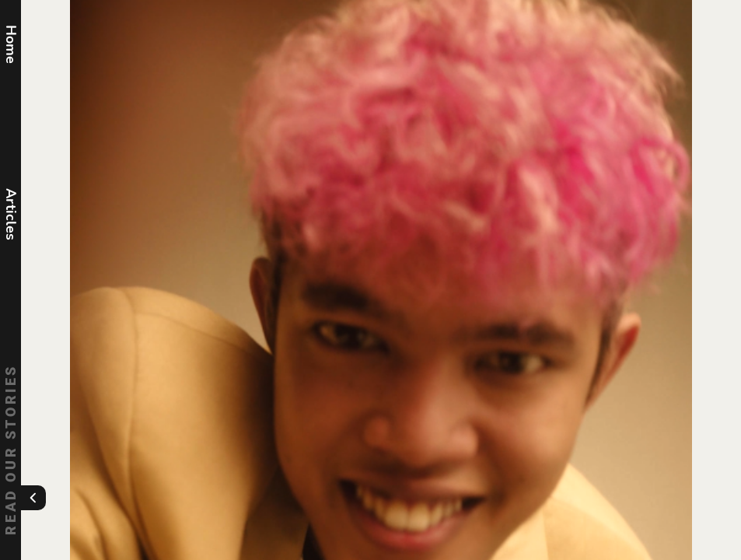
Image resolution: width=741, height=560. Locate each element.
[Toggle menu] (33, 498)
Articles (11, 214)
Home (11, 44)
